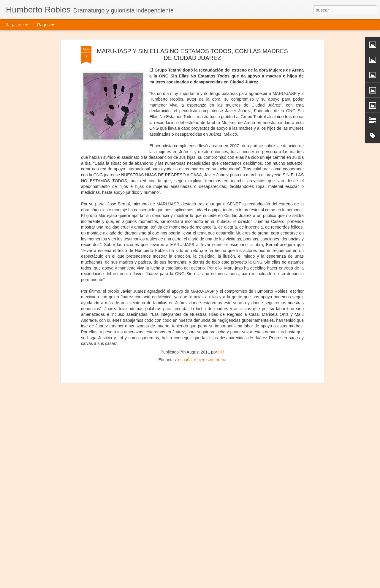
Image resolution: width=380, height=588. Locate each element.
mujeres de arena (210, 329)
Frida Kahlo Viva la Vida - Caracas (167, 581)
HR (221, 321)
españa (185, 329)
